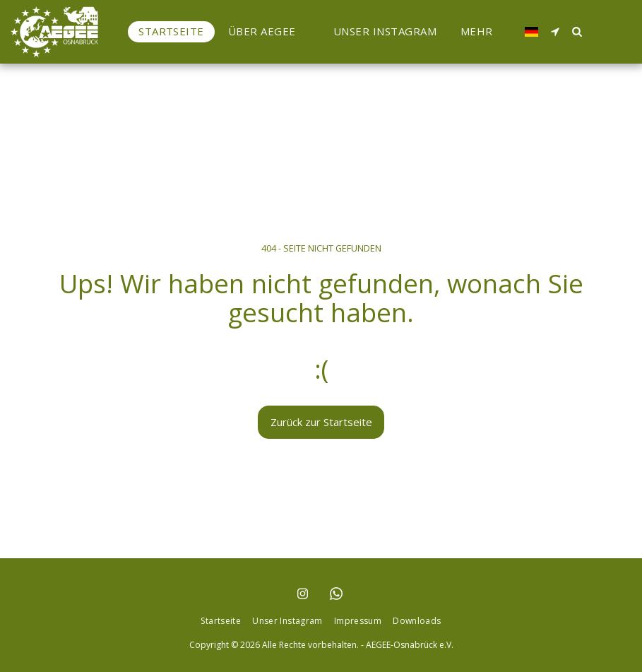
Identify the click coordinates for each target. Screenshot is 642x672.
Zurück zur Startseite (321, 422)
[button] (269, 31)
